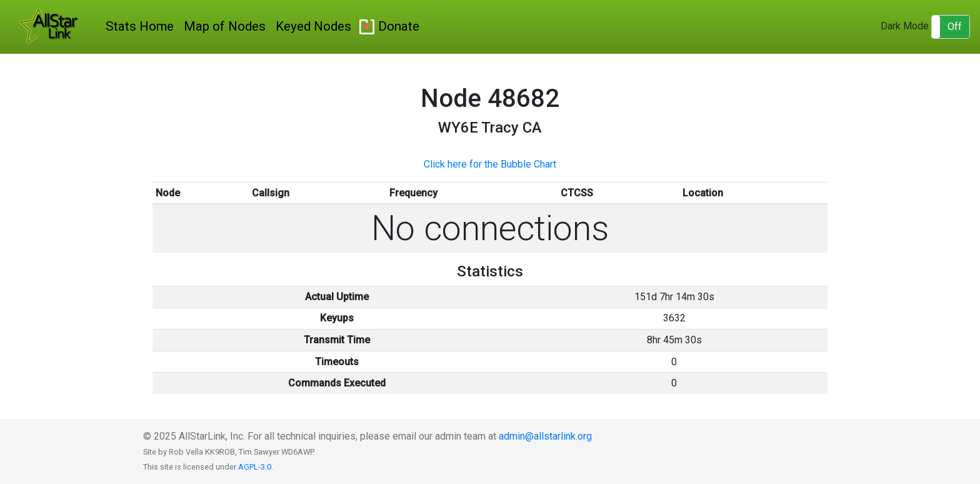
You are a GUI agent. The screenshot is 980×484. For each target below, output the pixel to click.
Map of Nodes (225, 26)
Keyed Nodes (313, 26)
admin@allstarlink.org (545, 436)
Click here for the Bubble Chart (490, 164)
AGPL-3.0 (255, 467)
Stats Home (140, 26)
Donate (399, 26)
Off (955, 27)
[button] (951, 27)
